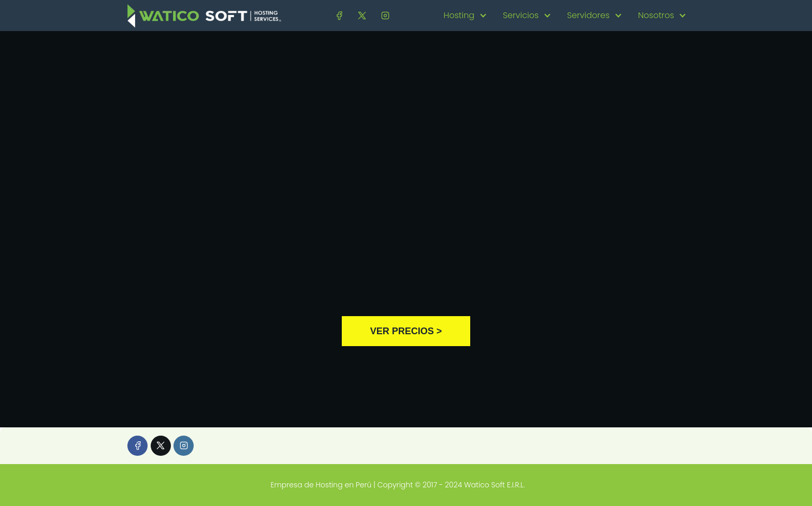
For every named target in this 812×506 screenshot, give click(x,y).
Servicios (521, 15)
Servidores (588, 15)
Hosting (459, 15)
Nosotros (656, 15)
